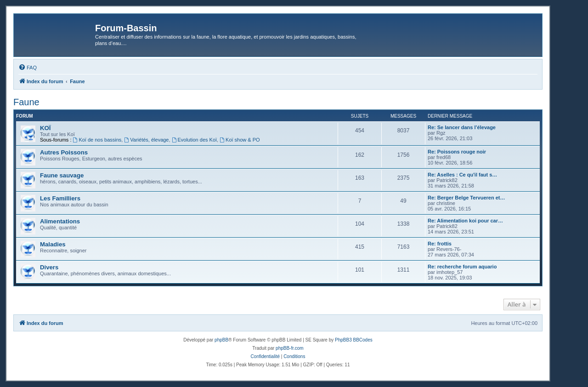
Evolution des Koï (194, 140)
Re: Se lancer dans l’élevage (462, 127)
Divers (49, 267)
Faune (26, 102)
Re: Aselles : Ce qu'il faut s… (462, 175)
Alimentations (60, 221)
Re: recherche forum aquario (462, 267)
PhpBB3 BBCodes (354, 340)
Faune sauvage (62, 175)
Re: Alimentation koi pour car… (465, 221)
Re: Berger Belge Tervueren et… (466, 198)
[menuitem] (28, 68)
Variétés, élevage (146, 140)
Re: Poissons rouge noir (457, 152)
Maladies (53, 244)
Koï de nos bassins (97, 140)
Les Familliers (60, 198)
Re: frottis (440, 244)
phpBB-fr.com (290, 348)
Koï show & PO (240, 140)
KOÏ (45, 128)
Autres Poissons (64, 152)
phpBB (221, 340)
